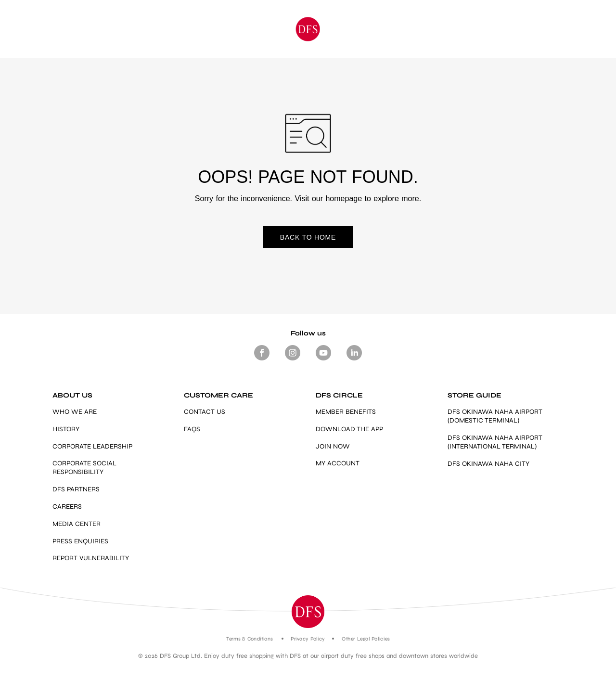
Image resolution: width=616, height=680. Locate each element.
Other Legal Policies (366, 639)
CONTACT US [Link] (205, 412)
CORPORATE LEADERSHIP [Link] (92, 446)
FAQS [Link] (192, 429)
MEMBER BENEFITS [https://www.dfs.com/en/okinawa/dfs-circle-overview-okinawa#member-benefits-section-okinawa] (346, 412)
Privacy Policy (308, 639)
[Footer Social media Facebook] (262, 360)
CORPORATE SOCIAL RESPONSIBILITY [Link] (84, 468)
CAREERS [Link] (67, 507)
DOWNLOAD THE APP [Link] (349, 429)
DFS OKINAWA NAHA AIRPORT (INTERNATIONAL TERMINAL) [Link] (495, 442)
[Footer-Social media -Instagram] (293, 360)
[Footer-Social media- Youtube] (323, 360)
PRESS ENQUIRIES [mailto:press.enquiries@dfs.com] (80, 541)
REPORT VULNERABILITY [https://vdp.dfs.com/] (91, 558)
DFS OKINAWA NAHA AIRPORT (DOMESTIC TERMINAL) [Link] (495, 416)
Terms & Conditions (250, 639)
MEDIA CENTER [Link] (77, 524)
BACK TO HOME (308, 237)
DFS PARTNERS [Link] (76, 489)
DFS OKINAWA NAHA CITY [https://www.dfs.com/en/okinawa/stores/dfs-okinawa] (488, 464)
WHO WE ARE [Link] (75, 412)
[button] (308, 612)
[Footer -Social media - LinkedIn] (354, 360)
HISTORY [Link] (66, 429)
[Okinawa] (308, 29)
